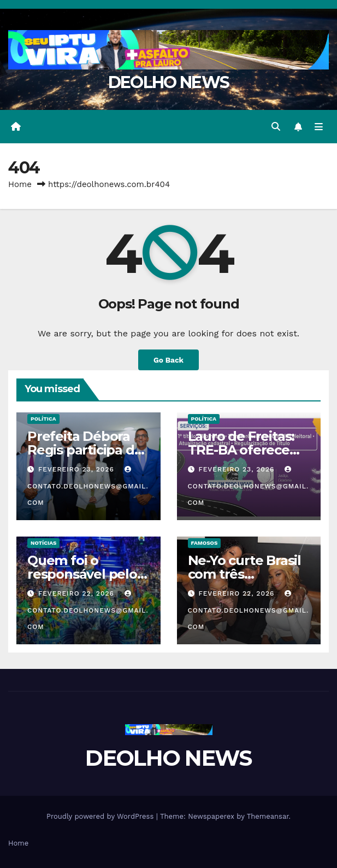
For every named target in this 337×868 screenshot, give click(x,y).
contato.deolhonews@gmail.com (88, 486)
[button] (276, 127)
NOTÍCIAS (43, 543)
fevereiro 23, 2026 (78, 469)
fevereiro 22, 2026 (78, 593)
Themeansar (268, 816)
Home (20, 184)
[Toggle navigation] (319, 127)
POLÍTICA (43, 419)
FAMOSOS (205, 543)
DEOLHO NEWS (168, 82)
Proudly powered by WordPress (101, 816)
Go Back (168, 360)
